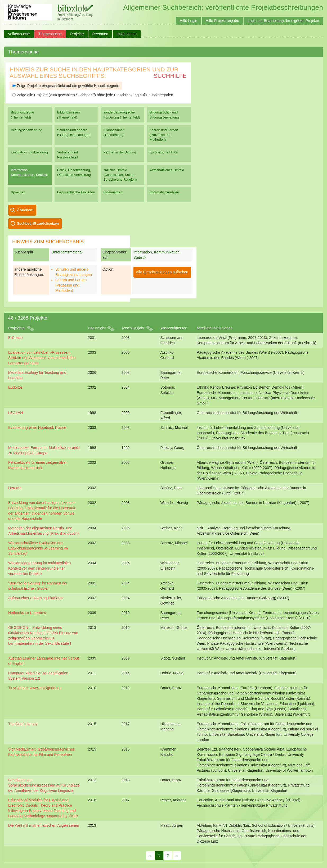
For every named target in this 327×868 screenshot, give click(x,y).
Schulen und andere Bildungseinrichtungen (74, 132)
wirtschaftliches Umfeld (167, 170)
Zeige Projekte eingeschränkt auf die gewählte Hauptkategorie (66, 86)
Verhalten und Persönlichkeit (68, 155)
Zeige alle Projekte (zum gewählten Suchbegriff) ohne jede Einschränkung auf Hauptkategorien (93, 95)
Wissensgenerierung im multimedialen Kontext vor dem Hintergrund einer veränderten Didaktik (40, 568)
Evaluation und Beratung (29, 152)
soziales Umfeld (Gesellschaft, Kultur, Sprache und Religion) (120, 175)
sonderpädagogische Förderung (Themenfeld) (122, 115)
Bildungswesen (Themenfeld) (69, 115)
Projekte (77, 34)
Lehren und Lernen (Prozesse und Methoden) (164, 135)
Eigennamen (113, 192)
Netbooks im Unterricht (27, 613)
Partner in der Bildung (120, 152)
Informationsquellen (164, 192)
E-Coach (15, 338)
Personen (100, 34)
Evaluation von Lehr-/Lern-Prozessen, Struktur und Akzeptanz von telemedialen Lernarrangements (42, 358)
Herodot (15, 488)
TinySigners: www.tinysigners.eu (35, 688)
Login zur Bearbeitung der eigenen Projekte (283, 21)
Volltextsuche (19, 34)
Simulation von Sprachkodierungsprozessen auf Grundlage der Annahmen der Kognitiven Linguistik (44, 785)
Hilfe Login (189, 21)
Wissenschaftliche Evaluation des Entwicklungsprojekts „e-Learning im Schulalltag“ (38, 548)
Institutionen (127, 34)
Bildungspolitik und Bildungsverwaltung (164, 115)
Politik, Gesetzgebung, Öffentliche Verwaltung (74, 172)
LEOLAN (15, 413)
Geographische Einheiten (76, 192)
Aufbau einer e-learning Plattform (35, 598)
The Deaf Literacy (23, 724)
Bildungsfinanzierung (26, 130)
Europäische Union (164, 152)
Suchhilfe (170, 76)
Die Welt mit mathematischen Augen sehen (44, 825)
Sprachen (18, 192)
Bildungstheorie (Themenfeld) (23, 115)
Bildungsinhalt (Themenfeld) (114, 132)
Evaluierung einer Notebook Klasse (37, 428)
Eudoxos (15, 387)
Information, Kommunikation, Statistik (29, 172)
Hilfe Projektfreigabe (222, 21)
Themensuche (50, 34)
